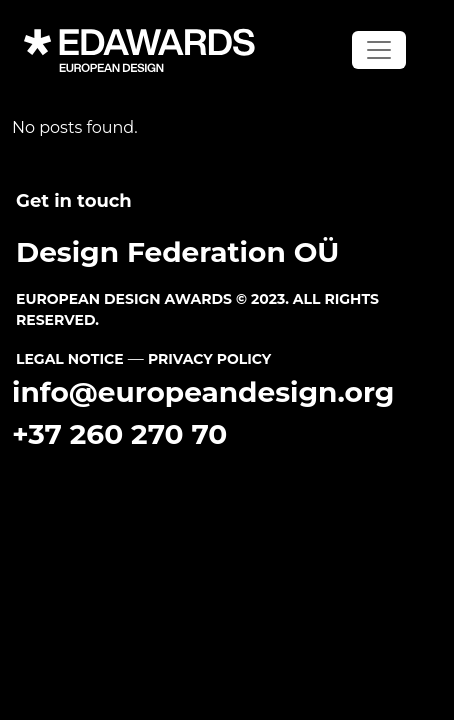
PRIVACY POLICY (209, 359)
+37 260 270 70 (119, 434)
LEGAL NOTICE (70, 359)
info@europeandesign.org (203, 392)
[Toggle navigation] (379, 50)
